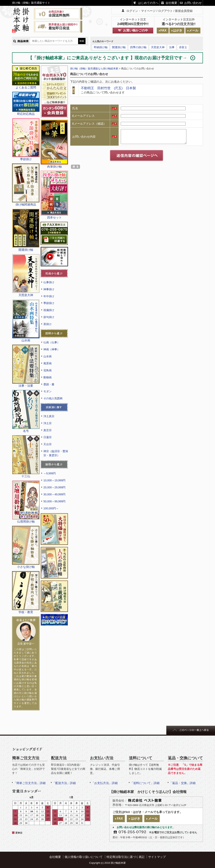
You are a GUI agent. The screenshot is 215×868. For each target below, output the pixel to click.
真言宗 (48, 430)
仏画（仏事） (52, 342)
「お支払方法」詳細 (104, 783)
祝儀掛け (49, 310)
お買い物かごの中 (136, 30)
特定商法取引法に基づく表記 (126, 857)
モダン (48, 391)
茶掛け (48, 324)
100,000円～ (51, 508)
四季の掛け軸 (138, 47)
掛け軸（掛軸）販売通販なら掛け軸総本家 (94, 69)
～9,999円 (50, 473)
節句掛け (49, 317)
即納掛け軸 (101, 47)
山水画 (48, 356)
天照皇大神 (158, 47)
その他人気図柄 (53, 398)
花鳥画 (48, 370)
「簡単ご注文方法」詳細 (30, 783)
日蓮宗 (48, 437)
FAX (163, 30)
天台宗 (48, 444)
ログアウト (165, 11)
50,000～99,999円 (54, 501)
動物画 (48, 377)
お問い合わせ (193, 3)
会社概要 (171, 3)
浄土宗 (48, 423)
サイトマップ (157, 857)
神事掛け (49, 289)
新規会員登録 (184, 11)
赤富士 (183, 47)
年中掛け (49, 296)
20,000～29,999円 (54, 487)
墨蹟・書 (49, 384)
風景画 (48, 363)
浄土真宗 (49, 416)
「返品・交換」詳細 (182, 783)
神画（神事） (52, 349)
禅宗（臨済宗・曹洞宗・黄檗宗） (56, 453)
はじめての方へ (148, 3)
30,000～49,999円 (54, 494)
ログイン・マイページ (141, 11)
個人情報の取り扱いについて (84, 857)
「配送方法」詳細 (64, 783)
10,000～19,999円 (54, 480)
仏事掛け (49, 282)
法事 (172, 47)
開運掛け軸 (119, 47)
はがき (178, 30)
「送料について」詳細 (145, 783)
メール (194, 30)
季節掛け (49, 303)
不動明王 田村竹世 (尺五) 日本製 (108, 88)
